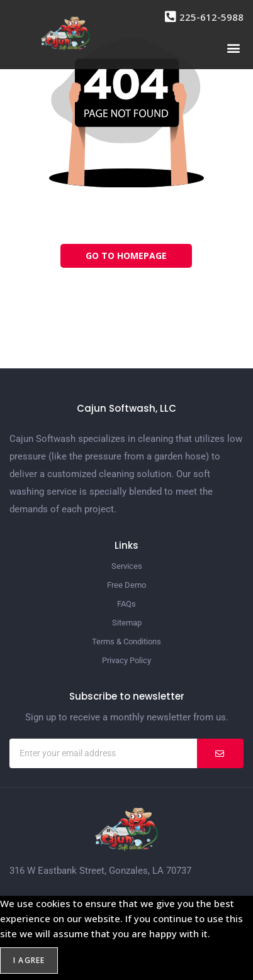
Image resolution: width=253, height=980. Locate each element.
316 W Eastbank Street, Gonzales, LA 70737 (100, 871)
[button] (233, 47)
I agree (29, 960)
